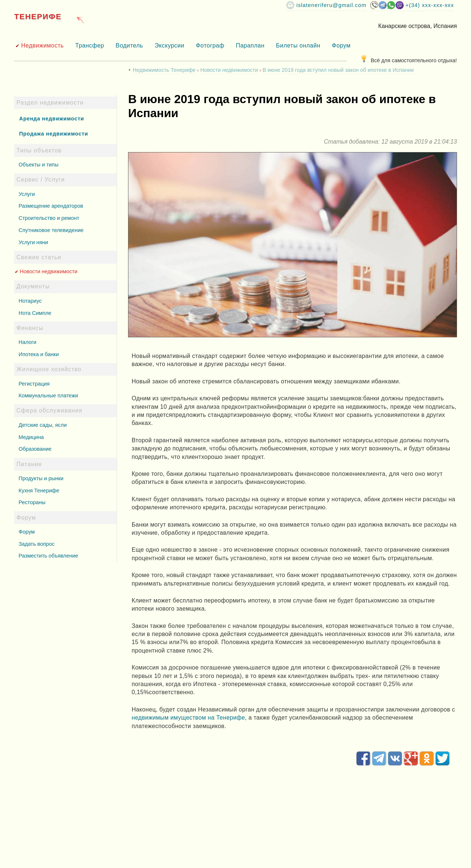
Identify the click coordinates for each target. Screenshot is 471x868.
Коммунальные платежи (48, 396)
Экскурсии (169, 45)
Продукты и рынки (41, 478)
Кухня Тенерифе (39, 491)
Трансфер (90, 45)
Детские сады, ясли (43, 425)
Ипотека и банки (39, 354)
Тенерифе (38, 16)
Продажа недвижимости (54, 134)
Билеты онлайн (298, 45)
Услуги (27, 194)
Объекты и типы (39, 165)
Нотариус (30, 301)
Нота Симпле (35, 313)
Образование (35, 449)
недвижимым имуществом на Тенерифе (188, 718)
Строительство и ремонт (49, 218)
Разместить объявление (49, 556)
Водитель (129, 45)
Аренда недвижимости (52, 119)
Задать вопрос (37, 544)
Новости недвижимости (49, 271)
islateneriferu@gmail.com (331, 5)
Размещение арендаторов (51, 206)
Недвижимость (42, 45)
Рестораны (32, 502)
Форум (341, 45)
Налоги (28, 342)
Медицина (31, 437)
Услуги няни (33, 242)
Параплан (250, 45)
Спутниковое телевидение (51, 230)
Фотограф (210, 45)
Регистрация (34, 384)
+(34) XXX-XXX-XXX (430, 5)
